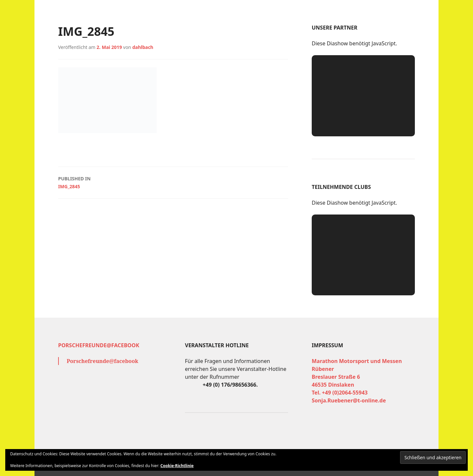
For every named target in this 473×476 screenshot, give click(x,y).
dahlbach (143, 47)
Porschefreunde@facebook (99, 345)
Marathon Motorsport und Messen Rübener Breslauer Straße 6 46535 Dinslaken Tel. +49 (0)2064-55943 (357, 377)
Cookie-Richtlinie (177, 466)
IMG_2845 (173, 182)
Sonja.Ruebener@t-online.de (349, 400)
